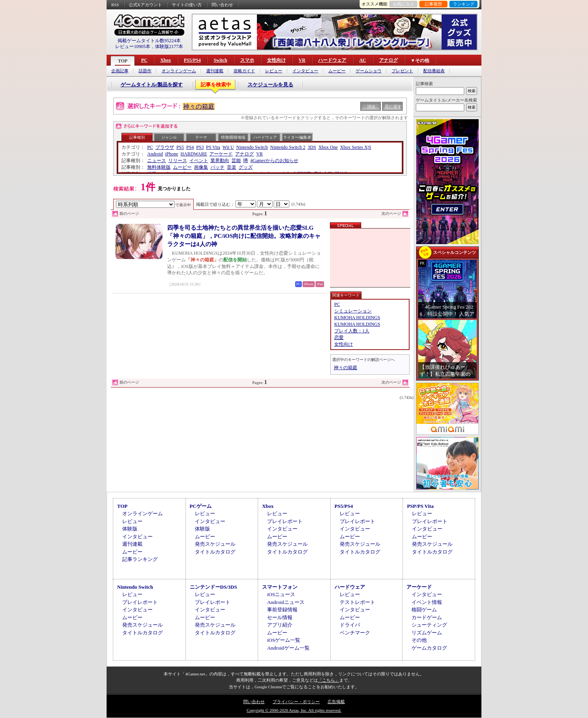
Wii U (228, 147)
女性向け (276, 60)
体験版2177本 (169, 46)
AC (363, 60)
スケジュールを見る (270, 85)
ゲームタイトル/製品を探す (152, 85)
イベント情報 (427, 602)
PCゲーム (201, 506)
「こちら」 (329, 680)
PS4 (190, 147)
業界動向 (220, 161)
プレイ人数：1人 (352, 331)
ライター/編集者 (297, 137)
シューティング (429, 625)
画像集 (201, 167)
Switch (220, 60)
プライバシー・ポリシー (296, 702)
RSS (115, 5)
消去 (371, 107)
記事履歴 (433, 4)
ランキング (464, 4)
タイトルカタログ (215, 552)
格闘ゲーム (424, 610)
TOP (123, 61)
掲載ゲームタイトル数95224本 (149, 41)
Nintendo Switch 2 (288, 147)
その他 (419, 640)
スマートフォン (280, 587)
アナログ (388, 60)
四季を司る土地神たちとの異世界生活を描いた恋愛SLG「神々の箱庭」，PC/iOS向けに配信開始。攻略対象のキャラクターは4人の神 (244, 236)
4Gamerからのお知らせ (274, 161)
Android (155, 154)
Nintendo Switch (252, 147)
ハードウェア (332, 60)
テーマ (201, 137)
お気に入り (404, 4)
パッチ (217, 167)
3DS (312, 147)
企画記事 (120, 71)
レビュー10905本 (133, 46)
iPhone (172, 154)
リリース (178, 161)
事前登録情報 (282, 610)
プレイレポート (285, 521)
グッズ (246, 167)
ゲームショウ (369, 71)
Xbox (165, 60)
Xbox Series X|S (356, 147)
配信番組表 (434, 71)
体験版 (130, 529)
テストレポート (357, 602)
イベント (199, 161)
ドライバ (350, 625)
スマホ (247, 60)
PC (144, 60)
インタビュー (305, 71)
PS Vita (213, 147)
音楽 (232, 167)
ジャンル (169, 137)
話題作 (145, 71)
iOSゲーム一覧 (284, 640)
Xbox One (328, 147)
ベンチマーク (355, 633)
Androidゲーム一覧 (288, 648)
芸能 (236, 161)
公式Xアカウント (145, 5)
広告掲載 (336, 702)
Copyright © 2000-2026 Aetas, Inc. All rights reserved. (294, 710)
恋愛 (339, 338)
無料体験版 (159, 167)
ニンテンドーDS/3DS (213, 587)
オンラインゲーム (179, 71)
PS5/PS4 (192, 60)
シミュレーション (353, 311)
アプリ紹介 (280, 625)
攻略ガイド (244, 71)
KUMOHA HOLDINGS (357, 318)
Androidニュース (286, 602)
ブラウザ (165, 147)
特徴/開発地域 (233, 137)
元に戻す (393, 107)
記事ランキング (140, 559)
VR (302, 60)
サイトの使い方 (187, 5)
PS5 (180, 147)
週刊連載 (215, 71)
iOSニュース (281, 594)
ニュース (157, 161)
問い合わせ (222, 5)
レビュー (274, 71)
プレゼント (402, 71)
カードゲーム (427, 617)
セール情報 (280, 617)
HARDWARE (194, 154)
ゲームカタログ (429, 648)
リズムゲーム (427, 633)
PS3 (200, 147)
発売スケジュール (215, 544)
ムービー (337, 71)
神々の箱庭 (199, 106)
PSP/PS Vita (420, 506)
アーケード (221, 154)
